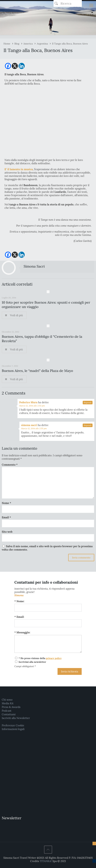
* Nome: (19, 601)
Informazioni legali (13, 729)
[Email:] (48, 623)
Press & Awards (11, 707)
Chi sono (7, 700)
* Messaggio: (22, 632)
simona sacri (29, 425)
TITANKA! (46, 861)
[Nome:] (48, 608)
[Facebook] (8, 66)
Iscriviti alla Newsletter (16, 718)
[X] (15, 66)
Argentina (42, 44)
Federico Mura (28, 402)
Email (6, 517)
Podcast (7, 711)
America (28, 44)
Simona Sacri (34, 266)
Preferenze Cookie (13, 725)
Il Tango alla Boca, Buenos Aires (70, 44)
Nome (6, 503)
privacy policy (54, 658)
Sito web (7, 532)
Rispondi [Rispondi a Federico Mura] (88, 403)
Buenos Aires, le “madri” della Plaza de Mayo (37, 371)
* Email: (19, 617)
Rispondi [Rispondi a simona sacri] (88, 425)
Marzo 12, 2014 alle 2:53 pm (32, 406)
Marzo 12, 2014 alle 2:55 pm (34, 428)
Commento (10, 465)
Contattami (9, 714)
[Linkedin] (22, 66)
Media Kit (8, 703)
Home (7, 44)
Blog (17, 44)
